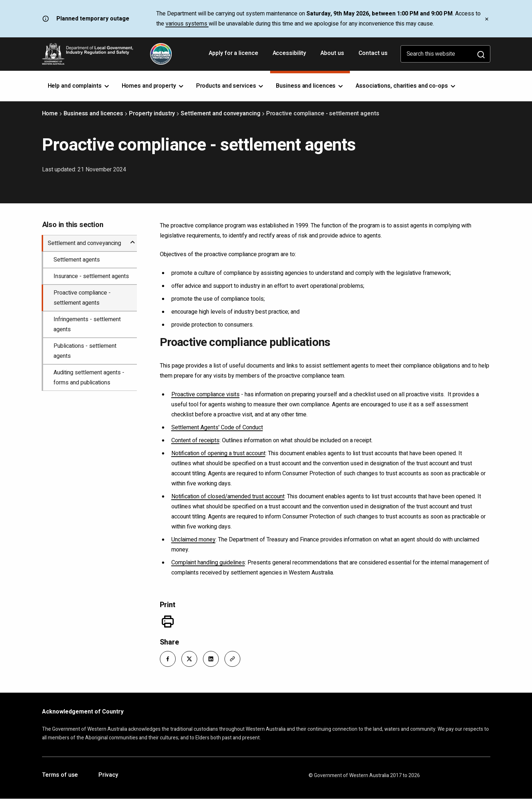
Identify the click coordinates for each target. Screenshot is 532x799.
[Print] (168, 622)
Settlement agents (77, 260)
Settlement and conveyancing (220, 114)
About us (332, 53)
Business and (310, 86)
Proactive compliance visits (205, 394)
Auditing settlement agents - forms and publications (89, 378)
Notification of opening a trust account (218, 453)
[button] (168, 659)
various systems (187, 24)
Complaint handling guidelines (208, 563)
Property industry (152, 114)
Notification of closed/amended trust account (228, 497)
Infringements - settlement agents (87, 324)
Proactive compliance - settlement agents (82, 298)
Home (50, 114)
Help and (79, 86)
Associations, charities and (406, 86)
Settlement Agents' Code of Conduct (217, 428)
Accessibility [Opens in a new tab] (290, 56)
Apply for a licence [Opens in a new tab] (234, 56)
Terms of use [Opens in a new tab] (60, 775)
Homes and (153, 86)
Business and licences (93, 114)
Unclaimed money (193, 540)
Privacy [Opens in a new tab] (108, 775)
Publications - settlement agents (85, 351)
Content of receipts (195, 440)
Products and (230, 86)
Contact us (373, 53)
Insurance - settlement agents (91, 276)
